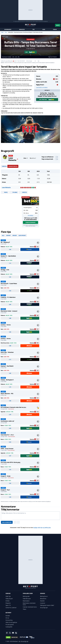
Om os (7, 618)
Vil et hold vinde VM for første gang (10, 462)
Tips (33, 29)
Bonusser (22, 29)
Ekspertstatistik (13, 166)
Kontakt (8, 616)
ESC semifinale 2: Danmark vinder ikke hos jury (13, 407)
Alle (3, 235)
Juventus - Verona (6, 325)
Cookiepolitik (9, 627)
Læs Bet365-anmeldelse (42, 87)
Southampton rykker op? (7, 421)
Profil (5, 192)
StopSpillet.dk (46, 21)
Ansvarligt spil (44, 608)
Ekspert (8, 235)
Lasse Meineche (9, 61)
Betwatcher (43, 599)
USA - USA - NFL (16, 57)
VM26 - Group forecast (7, 449)
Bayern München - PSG (7, 394)
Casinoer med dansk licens (30, 607)
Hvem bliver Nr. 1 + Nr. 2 (7, 435)
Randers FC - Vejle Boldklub (8, 256)
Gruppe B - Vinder (6, 476)
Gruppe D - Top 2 (5, 490)
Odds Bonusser (27, 599)
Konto (58, 25)
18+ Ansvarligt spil (23, 641)
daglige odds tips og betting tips (42, 528)
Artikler (8, 601)
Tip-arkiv (14, 192)
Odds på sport (9, 599)
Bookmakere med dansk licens (29, 604)
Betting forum (44, 596)
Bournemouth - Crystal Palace (9, 283)
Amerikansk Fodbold (7, 57)
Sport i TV (8, 605)
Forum (55, 29)
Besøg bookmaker (31, 222)
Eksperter (8, 603)
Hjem (2, 32)
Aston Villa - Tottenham (7, 352)
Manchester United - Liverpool (9, 311)
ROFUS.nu (28, 21)
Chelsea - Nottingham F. (7, 380)
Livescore (43, 603)
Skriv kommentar (7, 522)
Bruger (15, 235)
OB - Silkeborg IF (5, 242)
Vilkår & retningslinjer (11, 622)
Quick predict (22, 235)
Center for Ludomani (11, 608)
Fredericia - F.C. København (8, 297)
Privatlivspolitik (10, 625)
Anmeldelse (31, 215)
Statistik (4, 166)
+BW (57, 38)
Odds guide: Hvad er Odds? (47, 605)
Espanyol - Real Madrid (7, 366)
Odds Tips (8, 596)
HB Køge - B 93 (5, 270)
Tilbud (24, 609)
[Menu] (2, 25)
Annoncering (9, 620)
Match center (5, 37)
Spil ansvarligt (17, 21)
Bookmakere (8, 29)
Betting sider (26, 596)
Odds (44, 29)
